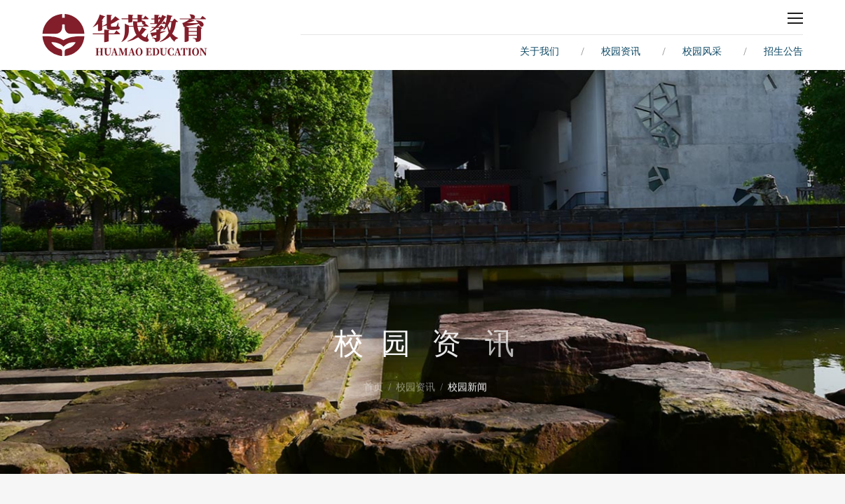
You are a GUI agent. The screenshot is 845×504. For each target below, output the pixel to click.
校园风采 (702, 51)
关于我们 (540, 51)
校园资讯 (621, 51)
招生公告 (783, 51)
